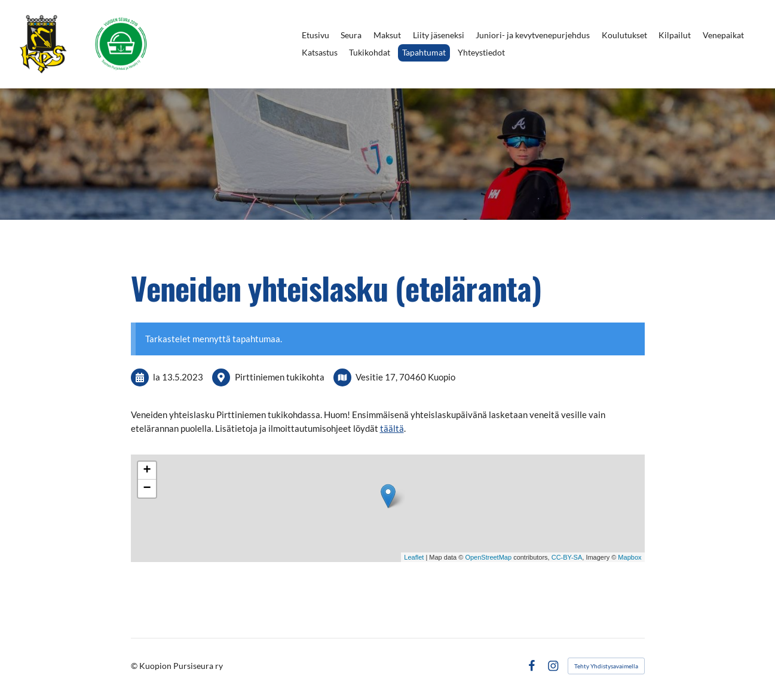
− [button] (147, 489)
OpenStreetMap (488, 557)
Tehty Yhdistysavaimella (606, 666)
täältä (392, 428)
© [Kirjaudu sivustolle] (135, 666)
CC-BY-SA (567, 557)
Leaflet (414, 557)
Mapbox (630, 557)
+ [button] (147, 471)
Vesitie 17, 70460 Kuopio (405, 377)
